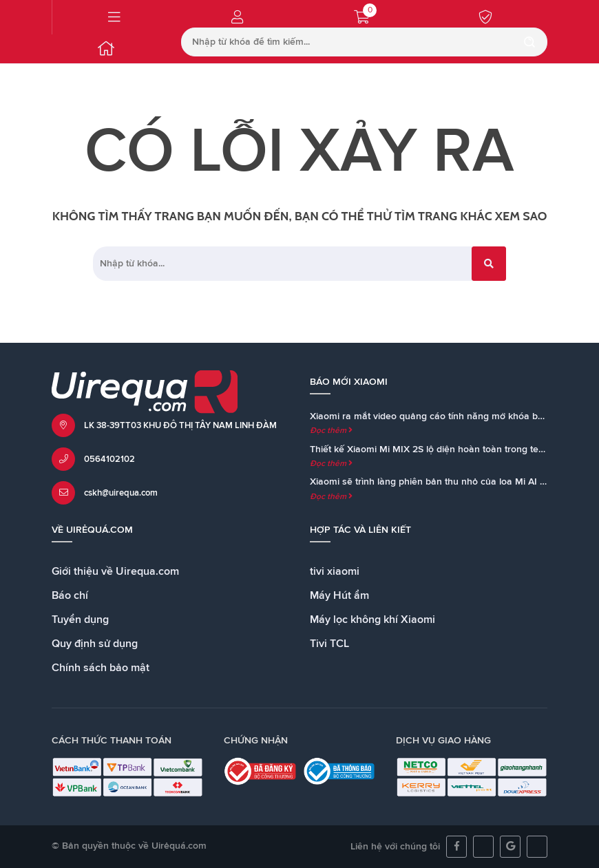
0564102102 (109, 459)
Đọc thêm (331, 431)
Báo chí (70, 595)
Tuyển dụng (80, 620)
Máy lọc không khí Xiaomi (372, 620)
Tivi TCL (329, 644)
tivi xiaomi (335, 571)
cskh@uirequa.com (121, 493)
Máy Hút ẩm (339, 595)
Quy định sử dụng (95, 644)
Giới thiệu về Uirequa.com (115, 571)
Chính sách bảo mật (101, 668)
